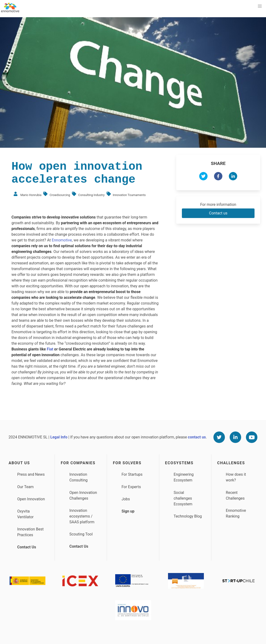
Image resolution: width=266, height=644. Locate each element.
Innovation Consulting (78, 477)
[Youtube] (252, 437)
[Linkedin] (235, 437)
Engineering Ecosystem (184, 477)
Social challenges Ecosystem (183, 498)
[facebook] (218, 177)
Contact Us (27, 547)
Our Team (25, 487)
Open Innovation (31, 499)
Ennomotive (62, 240)
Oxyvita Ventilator (25, 514)
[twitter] (203, 177)
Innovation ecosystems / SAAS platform (82, 516)
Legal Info (59, 437)
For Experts (131, 487)
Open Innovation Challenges (83, 495)
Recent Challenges (235, 495)
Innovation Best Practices (30, 532)
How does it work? (236, 477)
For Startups (132, 474)
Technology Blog (188, 516)
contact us (197, 437)
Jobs (126, 499)
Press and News (31, 474)
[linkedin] (233, 177)
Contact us (218, 213)
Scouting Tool (81, 534)
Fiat (50, 349)
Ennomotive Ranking (236, 513)
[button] (260, 6)
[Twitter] (219, 437)
